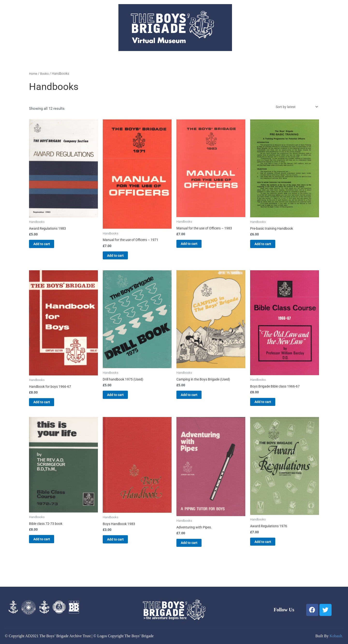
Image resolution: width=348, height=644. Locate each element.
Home (33, 73)
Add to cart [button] (48, 246)
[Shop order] (294, 107)
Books (46, 73)
